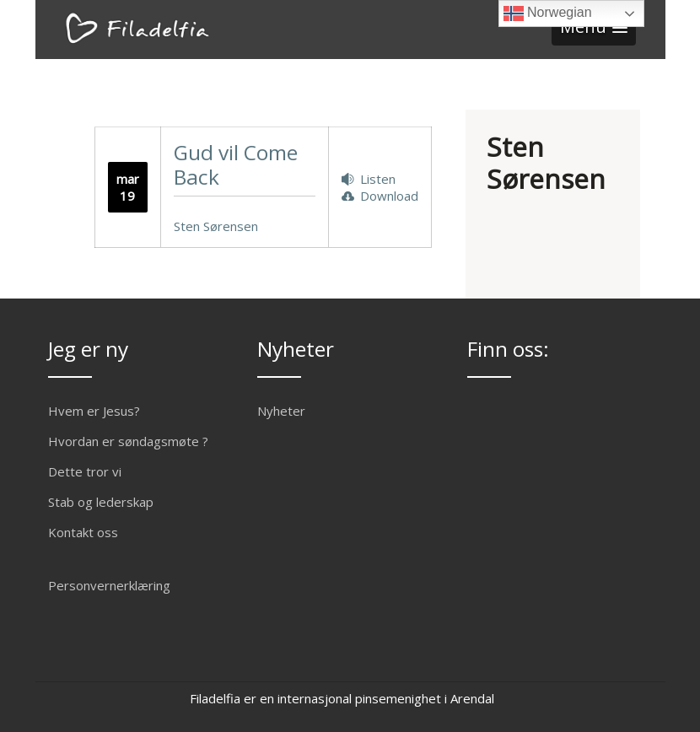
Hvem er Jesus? (94, 411)
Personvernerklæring (109, 585)
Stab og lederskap (101, 502)
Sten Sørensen (216, 226)
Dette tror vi (85, 471)
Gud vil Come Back (236, 164)
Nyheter (281, 411)
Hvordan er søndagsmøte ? (128, 441)
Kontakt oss (83, 532)
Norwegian (548, 13)
